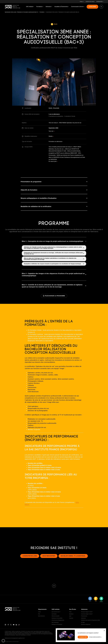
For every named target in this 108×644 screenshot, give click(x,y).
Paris (70, 612)
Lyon (70, 616)
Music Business (42, 616)
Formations (42, 12)
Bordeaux (71, 614)
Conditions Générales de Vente (62, 635)
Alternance (83, 618)
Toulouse (71, 618)
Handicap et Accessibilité (57, 618)
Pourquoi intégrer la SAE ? (87, 612)
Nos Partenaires (55, 622)
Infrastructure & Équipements (58, 620)
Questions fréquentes (86, 624)
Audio (39, 612)
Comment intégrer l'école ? (87, 614)
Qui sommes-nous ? (56, 612)
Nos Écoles (54, 614)
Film (39, 614)
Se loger (83, 622)
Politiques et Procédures (57, 624)
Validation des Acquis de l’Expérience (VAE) (91, 620)
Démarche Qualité (56, 616)
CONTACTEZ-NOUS (90, 2)
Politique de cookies (59, 633)
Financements (84, 616)
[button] (3, 641)
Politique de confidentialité (61, 631)
